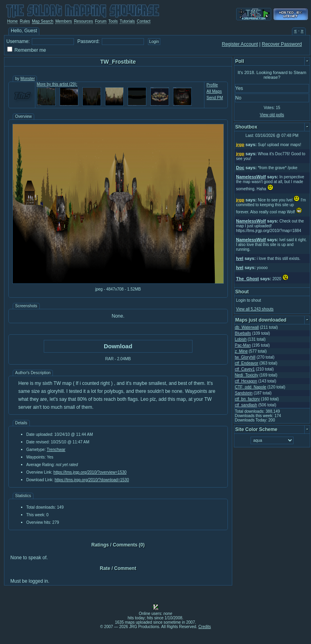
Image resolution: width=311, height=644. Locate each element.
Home (13, 21)
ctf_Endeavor (247, 363)
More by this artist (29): (57, 84)
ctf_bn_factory (248, 399)
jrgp (240, 144)
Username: (18, 41)
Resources (84, 21)
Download (118, 346)
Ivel (240, 258)
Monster (27, 79)
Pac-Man (243, 345)
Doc (240, 168)
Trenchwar (56, 450)
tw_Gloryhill (245, 357)
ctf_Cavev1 (245, 369)
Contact (144, 21)
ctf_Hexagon (246, 381)
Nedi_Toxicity (247, 375)
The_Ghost (248, 279)
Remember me (30, 50)
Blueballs (243, 333)
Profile (212, 85)
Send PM (215, 98)
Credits (205, 627)
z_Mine (241, 351)
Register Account (240, 44)
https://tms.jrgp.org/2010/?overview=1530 (90, 472)
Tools (113, 21)
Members (64, 21)
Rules (25, 21)
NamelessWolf (251, 177)
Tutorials (127, 21)
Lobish (241, 339)
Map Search (43, 21)
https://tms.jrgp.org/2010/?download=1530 (92, 480)
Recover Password (282, 44)
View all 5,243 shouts (255, 309)
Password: (88, 41)
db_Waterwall (247, 327)
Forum (101, 21)
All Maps (214, 91)
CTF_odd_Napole (251, 387)
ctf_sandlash (246, 405)
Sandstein (244, 393)
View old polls (272, 115)
